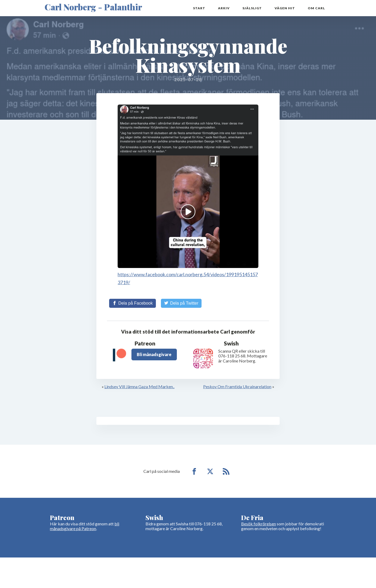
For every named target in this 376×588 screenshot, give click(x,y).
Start (199, 8)
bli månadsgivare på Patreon (85, 526)
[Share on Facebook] (133, 303)
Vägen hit (285, 8)
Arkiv (224, 8)
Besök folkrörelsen (258, 524)
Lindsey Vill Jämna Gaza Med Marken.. (139, 386)
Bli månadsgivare (154, 354)
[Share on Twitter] (181, 303)
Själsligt (252, 8)
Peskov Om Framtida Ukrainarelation (237, 386)
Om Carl (316, 8)
